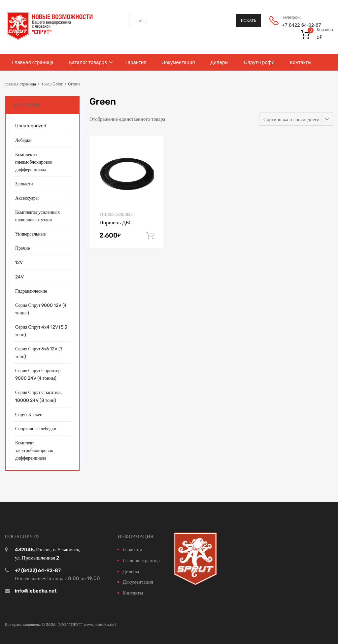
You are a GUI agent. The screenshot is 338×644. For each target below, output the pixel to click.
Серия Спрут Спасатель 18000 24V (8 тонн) (38, 396)
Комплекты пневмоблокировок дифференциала (34, 162)
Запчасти (24, 184)
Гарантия (136, 62)
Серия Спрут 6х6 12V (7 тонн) (39, 353)
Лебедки (23, 140)
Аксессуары (27, 198)
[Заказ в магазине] (296, 119)
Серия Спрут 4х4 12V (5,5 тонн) (41, 331)
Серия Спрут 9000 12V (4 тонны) (41, 309)
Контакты (301, 62)
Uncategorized (31, 126)
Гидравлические (31, 291)
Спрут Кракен (29, 414)
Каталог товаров (88, 62)
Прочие (22, 248)
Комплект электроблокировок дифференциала (34, 450)
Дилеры (219, 62)
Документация (178, 62)
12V (19, 262)
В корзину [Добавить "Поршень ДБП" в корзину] (150, 236)
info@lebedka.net (36, 591)
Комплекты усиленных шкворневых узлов (37, 216)
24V (19, 277)
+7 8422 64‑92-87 (298, 25)
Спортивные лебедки (36, 429)
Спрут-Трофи (259, 62)
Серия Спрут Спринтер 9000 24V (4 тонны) (38, 374)
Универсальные (116, 214)
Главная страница (33, 62)
